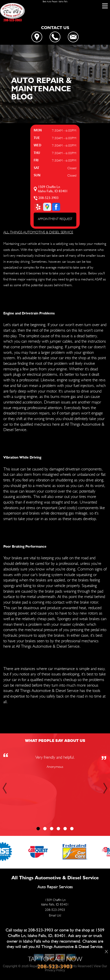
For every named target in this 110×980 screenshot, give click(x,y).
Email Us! (55, 915)
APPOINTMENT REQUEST (55, 219)
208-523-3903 (48, 198)
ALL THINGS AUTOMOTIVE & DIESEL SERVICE (38, 232)
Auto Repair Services (55, 887)
